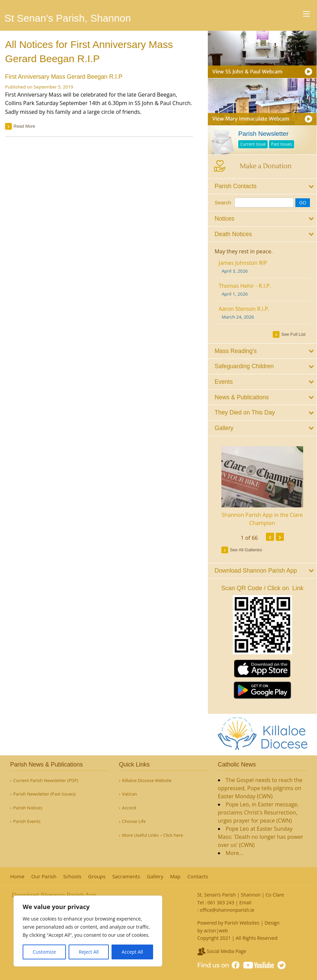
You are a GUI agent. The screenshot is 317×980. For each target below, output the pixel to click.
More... (235, 853)
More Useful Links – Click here (153, 835)
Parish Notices (28, 808)
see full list (294, 334)
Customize (44, 952)
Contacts (198, 876)
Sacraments (126, 876)
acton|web (216, 931)
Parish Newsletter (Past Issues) (44, 794)
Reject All (89, 952)
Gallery (155, 876)
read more (24, 126)
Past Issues (282, 144)
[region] (88, 931)
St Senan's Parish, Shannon (68, 18)
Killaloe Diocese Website (147, 781)
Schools (72, 876)
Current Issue (253, 144)
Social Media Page (222, 951)
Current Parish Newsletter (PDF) (46, 781)
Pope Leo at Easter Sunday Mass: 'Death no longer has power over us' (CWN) (261, 837)
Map (175, 876)
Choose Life (134, 821)
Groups (97, 876)
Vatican (129, 794)
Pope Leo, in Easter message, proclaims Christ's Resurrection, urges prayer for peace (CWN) (258, 812)
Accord (129, 808)
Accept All (132, 952)
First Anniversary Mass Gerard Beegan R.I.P (64, 77)
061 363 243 (221, 902)
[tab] (263, 186)
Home (17, 876)
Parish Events (27, 821)
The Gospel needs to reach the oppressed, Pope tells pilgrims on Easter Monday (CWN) (260, 788)
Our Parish (44, 876)
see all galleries (246, 549)
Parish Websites (242, 923)
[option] (263, 486)
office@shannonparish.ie (227, 910)
